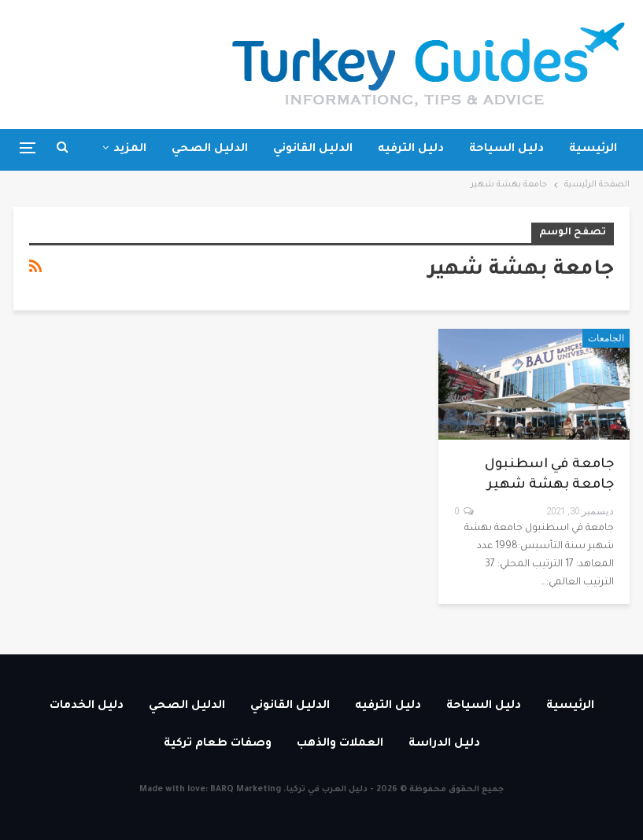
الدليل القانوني (313, 149)
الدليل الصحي (210, 149)
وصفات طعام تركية (218, 744)
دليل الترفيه (411, 149)
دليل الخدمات (87, 706)
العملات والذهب (340, 744)
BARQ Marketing (246, 790)
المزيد (130, 149)
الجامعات (606, 338)
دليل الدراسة (444, 744)
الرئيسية (593, 149)
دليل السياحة (506, 149)
